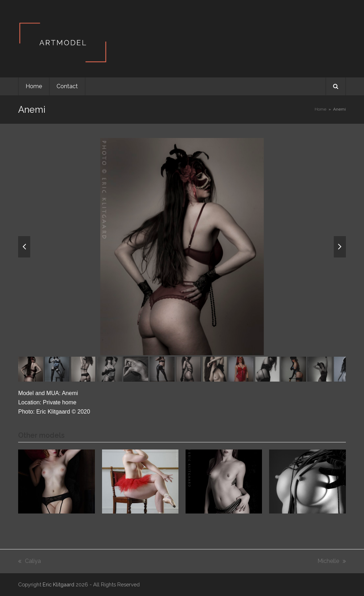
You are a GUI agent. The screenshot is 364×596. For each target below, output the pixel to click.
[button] (336, 86)
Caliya (30, 562)
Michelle (332, 562)
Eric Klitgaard (58, 584)
